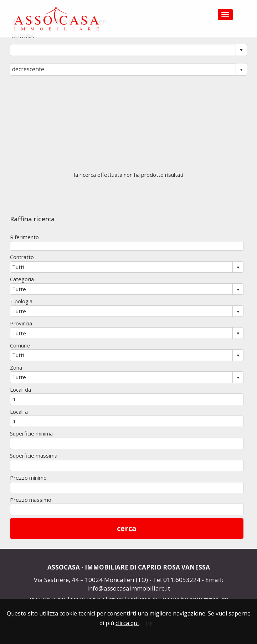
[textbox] (127, 246)
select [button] (241, 50)
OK (149, 624)
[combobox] (123, 50)
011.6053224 (182, 580)
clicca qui (127, 623)
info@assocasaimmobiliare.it (129, 588)
